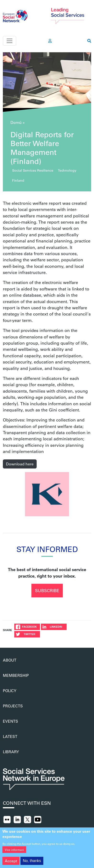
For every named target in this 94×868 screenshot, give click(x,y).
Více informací (14, 852)
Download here (20, 464)
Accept (11, 863)
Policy (10, 691)
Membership (16, 675)
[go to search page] (89, 41)
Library (11, 752)
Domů (16, 122)
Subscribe (47, 590)
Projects (13, 706)
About (10, 660)
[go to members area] (50, 41)
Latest (10, 736)
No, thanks (32, 863)
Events (10, 721)
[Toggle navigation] (10, 41)
